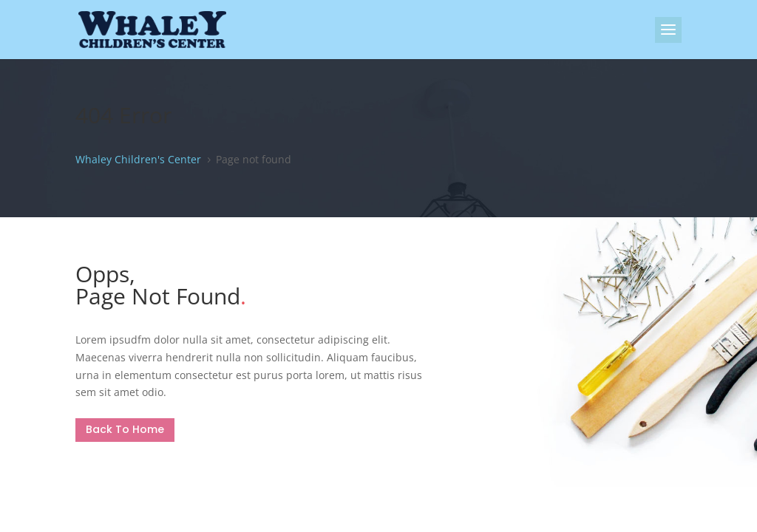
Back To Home (125, 429)
